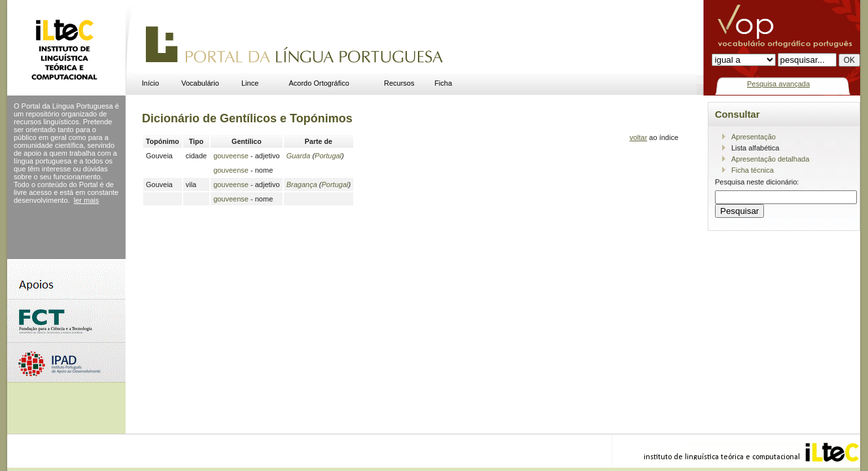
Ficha (443, 83)
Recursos (399, 83)
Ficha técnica (753, 170)
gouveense (231, 156)
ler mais (87, 200)
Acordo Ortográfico (319, 83)
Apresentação (754, 137)
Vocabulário (200, 83)
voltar (638, 137)
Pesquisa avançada (778, 84)
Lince (250, 83)
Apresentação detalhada (770, 159)
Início (150, 83)
